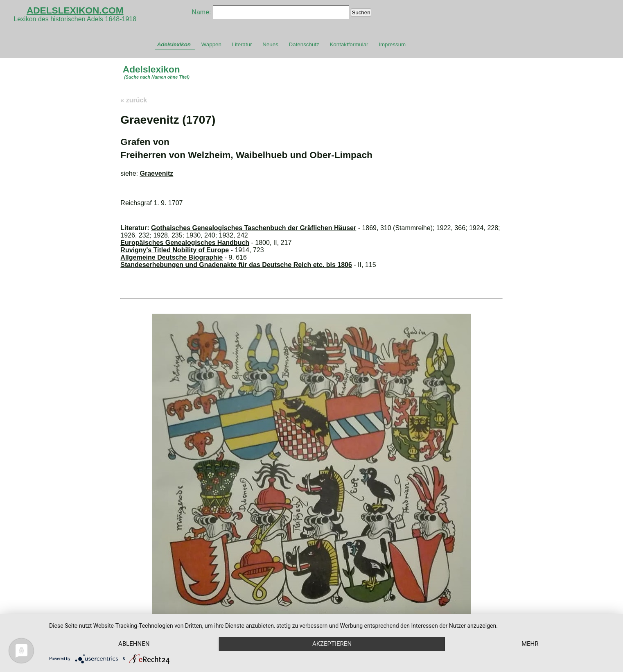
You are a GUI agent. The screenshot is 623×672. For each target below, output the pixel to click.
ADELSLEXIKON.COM (75, 10)
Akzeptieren (332, 644)
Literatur (242, 44)
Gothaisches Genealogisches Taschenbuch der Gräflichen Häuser (254, 228)
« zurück (134, 100)
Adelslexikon (174, 44)
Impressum (392, 44)
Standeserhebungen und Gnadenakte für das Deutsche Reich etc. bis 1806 (236, 265)
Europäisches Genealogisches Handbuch (185, 243)
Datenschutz (304, 44)
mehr (530, 644)
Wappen (211, 44)
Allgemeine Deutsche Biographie (172, 257)
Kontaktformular (349, 44)
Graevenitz (156, 173)
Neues (270, 44)
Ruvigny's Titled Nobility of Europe (175, 250)
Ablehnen (134, 644)
